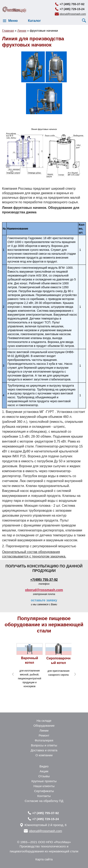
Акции (44, 771)
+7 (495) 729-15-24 (72, 9)
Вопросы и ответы (44, 745)
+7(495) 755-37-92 (44, 580)
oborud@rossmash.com (73, 14)
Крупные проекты (44, 781)
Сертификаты (44, 791)
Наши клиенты (44, 786)
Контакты (44, 796)
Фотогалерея (44, 740)
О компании (44, 755)
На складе (44, 721)
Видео (44, 766)
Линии (44, 730)
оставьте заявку (44, 600)
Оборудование (44, 726)
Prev (13, 674)
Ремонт (44, 735)
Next (75, 674)
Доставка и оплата (44, 750)
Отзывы (44, 776)
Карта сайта (44, 859)
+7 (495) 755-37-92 (72, 4)
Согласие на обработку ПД (44, 801)
